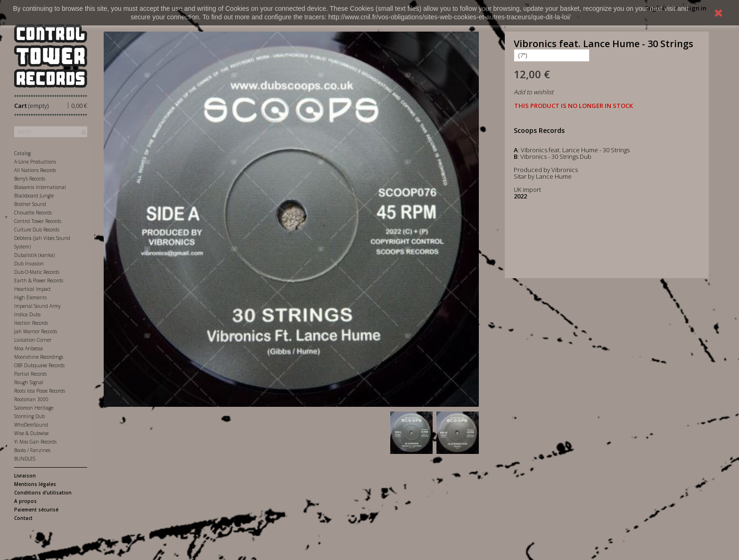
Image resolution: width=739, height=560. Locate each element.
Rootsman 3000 (31, 399)
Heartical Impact (33, 289)
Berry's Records (30, 179)
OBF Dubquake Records (39, 365)
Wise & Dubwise (31, 433)
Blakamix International (40, 187)
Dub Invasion (29, 264)
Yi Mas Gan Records (35, 442)
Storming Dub (29, 416)
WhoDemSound (31, 425)
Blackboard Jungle (34, 196)
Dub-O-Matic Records (37, 272)
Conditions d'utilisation (43, 493)
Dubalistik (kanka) (34, 255)
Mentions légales (35, 484)
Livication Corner (33, 340)
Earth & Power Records (39, 280)
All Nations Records (35, 170)
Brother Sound (30, 204)
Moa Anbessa (29, 348)
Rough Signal (29, 382)
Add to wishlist (534, 92)
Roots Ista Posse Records (40, 391)
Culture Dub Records (37, 230)
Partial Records (30, 374)
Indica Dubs (27, 314)
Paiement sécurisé (36, 510)
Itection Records (31, 323)
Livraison (25, 476)
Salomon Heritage (34, 408)
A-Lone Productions (35, 162)
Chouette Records (33, 213)
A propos (25, 501)
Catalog (22, 153)
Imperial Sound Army (37, 306)
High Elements (30, 297)
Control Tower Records (38, 221)
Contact (23, 518)
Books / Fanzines (32, 450)
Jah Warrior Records (36, 331)
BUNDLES (25, 459)
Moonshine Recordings (39, 357)
